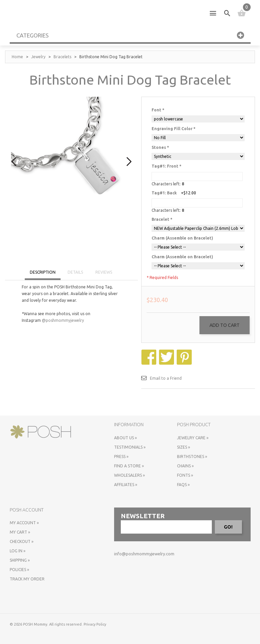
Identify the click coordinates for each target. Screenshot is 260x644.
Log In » (18, 551)
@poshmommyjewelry (63, 320)
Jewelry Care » (193, 438)
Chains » (185, 466)
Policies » (19, 570)
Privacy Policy (95, 624)
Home (17, 57)
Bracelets (62, 57)
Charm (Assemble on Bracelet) (182, 238)
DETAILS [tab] (75, 272)
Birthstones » (192, 456)
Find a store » (129, 466)
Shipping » (20, 560)
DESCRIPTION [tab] (43, 272)
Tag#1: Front (166, 166)
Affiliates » (126, 485)
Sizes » (184, 447)
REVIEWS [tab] (104, 272)
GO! (228, 527)
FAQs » (183, 485)
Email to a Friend (166, 378)
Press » (121, 456)
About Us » (125, 438)
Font (158, 110)
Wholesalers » (129, 475)
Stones (160, 147)
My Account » (24, 523)
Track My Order (27, 579)
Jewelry (38, 57)
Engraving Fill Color (174, 129)
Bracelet (162, 219)
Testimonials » (130, 447)
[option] (71, 157)
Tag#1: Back (164, 193)
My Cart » (20, 532)
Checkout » (22, 541)
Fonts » (185, 475)
